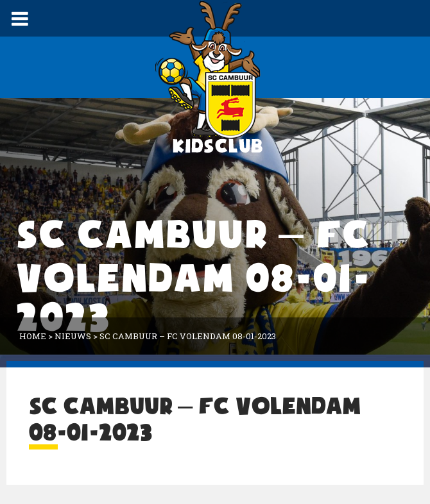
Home (33, 336)
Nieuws (73, 336)
